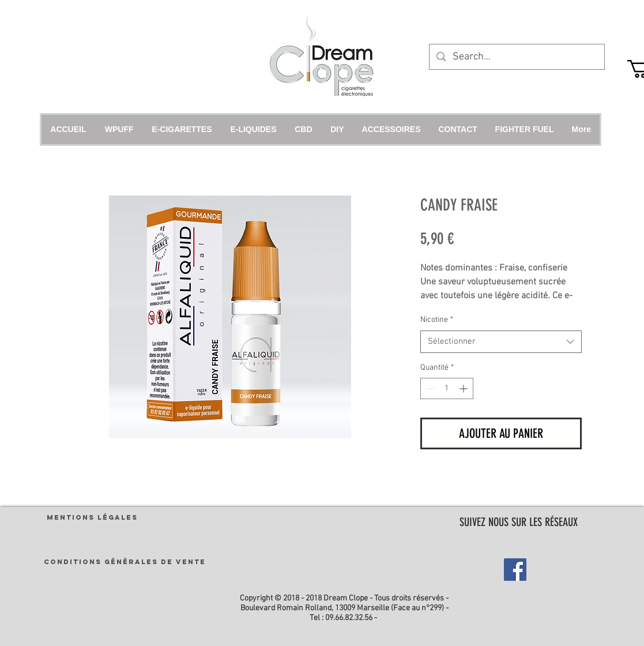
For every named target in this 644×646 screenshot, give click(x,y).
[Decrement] (429, 388)
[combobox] (501, 342)
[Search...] (516, 57)
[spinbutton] (447, 388)
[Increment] (464, 388)
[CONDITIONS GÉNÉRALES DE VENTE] (125, 562)
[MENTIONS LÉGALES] (92, 517)
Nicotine (437, 320)
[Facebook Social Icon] (515, 570)
